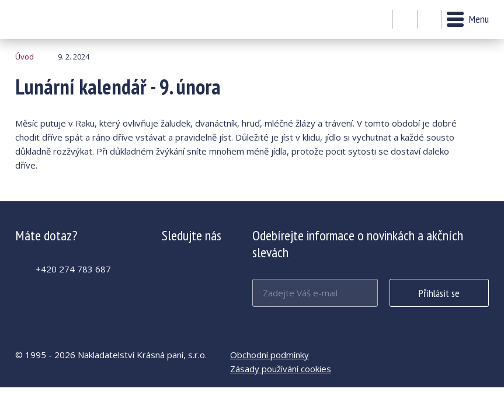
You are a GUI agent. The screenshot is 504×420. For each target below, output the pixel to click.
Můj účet (405, 20)
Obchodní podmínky (270, 355)
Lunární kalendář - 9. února (47, 20)
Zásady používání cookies (281, 369)
